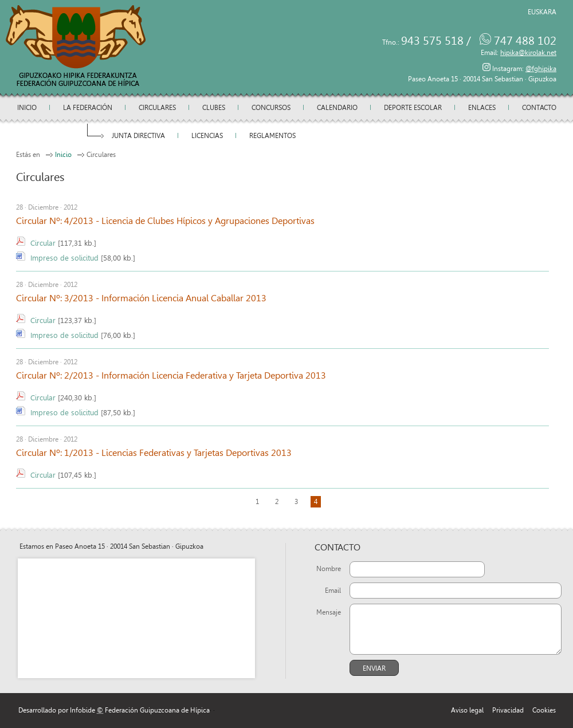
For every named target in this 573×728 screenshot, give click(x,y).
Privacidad (508, 710)
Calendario (337, 108)
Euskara (542, 12)
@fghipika (541, 69)
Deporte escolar (413, 108)
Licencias (207, 136)
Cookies (544, 710)
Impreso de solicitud (64, 258)
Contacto (539, 108)
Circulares (157, 108)
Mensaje (329, 612)
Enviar (374, 668)
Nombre (329, 569)
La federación (88, 108)
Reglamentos (272, 136)
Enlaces (482, 108)
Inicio (27, 108)
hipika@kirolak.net (528, 53)
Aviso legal (467, 710)
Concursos (271, 108)
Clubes (214, 108)
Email (333, 591)
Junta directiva (138, 136)
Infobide (83, 710)
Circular (43, 243)
